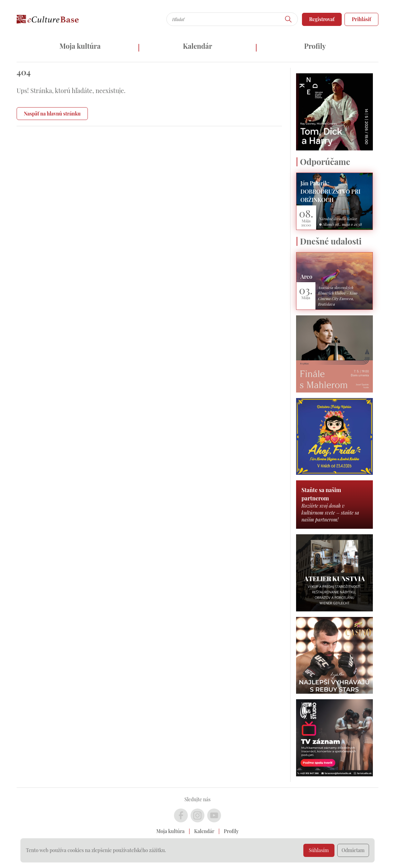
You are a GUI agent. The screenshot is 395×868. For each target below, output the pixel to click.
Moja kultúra (80, 46)
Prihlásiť (361, 19)
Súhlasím (319, 850)
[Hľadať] (288, 19)
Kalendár (198, 46)
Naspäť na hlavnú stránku (52, 114)
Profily (315, 46)
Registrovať (322, 19)
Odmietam (353, 850)
